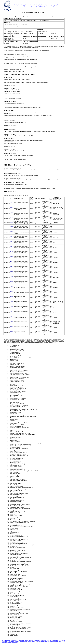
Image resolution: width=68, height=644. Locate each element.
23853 (12, 287)
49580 (12, 272)
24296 (12, 307)
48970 (12, 297)
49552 (12, 247)
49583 (12, 267)
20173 (12, 322)
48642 (12, 208)
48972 (12, 332)
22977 (12, 312)
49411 (12, 242)
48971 (12, 327)
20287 (12, 317)
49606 (12, 227)
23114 (12, 203)
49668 (12, 257)
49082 (12, 292)
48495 (12, 282)
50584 (12, 232)
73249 (12, 222)
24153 (12, 213)
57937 (12, 262)
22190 (12, 277)
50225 (12, 252)
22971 (12, 237)
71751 (12, 218)
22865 (12, 302)
